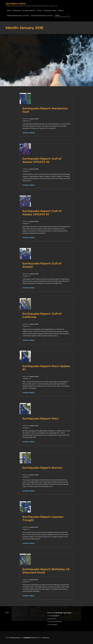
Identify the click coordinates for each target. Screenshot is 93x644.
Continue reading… (29, 133)
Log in (7, 612)
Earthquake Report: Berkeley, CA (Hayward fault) (46, 571)
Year (54, 619)
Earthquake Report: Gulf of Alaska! (42, 265)
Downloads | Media (50, 10)
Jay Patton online (16, 4)
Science (40, 10)
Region (55, 625)
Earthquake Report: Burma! (42, 468)
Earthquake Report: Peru (40, 418)
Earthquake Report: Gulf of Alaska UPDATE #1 (42, 213)
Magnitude (56, 616)
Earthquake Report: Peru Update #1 (46, 368)
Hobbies (61, 10)
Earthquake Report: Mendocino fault (45, 110)
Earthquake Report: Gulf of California (42, 315)
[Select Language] (62, 15)
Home (9, 10)
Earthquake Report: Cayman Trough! (43, 518)
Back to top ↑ (46, 638)
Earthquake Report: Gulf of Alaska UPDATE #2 (42, 160)
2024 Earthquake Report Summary (18, 16)
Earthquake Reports (29, 10)
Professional (17, 10)
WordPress (34, 638)
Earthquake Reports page (64, 613)
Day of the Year (57, 622)
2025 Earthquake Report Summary (42, 16)
